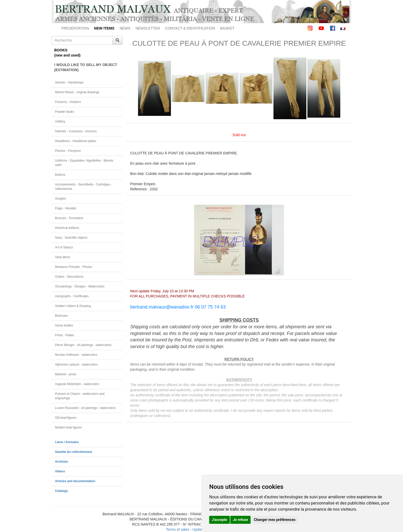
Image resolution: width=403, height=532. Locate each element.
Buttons (60, 175)
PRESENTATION (75, 28)
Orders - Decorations (69, 277)
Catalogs (61, 491)
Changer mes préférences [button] (275, 520)
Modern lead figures (68, 427)
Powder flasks (65, 112)
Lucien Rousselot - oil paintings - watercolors (85, 408)
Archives (61, 462)
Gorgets (60, 199)
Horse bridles (64, 325)
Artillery (60, 122)
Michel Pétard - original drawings (77, 92)
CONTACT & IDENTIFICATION (190, 28)
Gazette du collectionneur (74, 452)
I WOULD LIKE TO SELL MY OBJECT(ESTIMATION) (86, 67)
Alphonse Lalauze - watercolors (76, 365)
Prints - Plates (65, 335)
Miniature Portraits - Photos (74, 267)
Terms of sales (177, 529)
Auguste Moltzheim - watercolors (77, 384)
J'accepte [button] (219, 520)
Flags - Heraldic (66, 208)
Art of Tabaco (64, 247)
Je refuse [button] (240, 520)
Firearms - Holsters (68, 102)
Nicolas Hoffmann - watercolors (76, 355)
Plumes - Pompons (68, 151)
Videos (60, 471)
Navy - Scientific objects (71, 238)
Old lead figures (66, 418)
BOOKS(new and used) (67, 53)
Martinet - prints (66, 374)
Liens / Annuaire (67, 442)
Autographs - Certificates (72, 296)
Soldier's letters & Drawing (73, 306)
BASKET (227, 28)
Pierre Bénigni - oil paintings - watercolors (83, 345)
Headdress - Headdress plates (76, 141)
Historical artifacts (67, 228)
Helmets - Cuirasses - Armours (76, 131)
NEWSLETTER (148, 28)
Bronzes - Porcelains (69, 218)
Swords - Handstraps (69, 82)
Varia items (63, 257)
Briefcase (61, 316)
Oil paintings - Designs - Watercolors (80, 286)
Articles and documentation (75, 481)
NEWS (125, 28)
